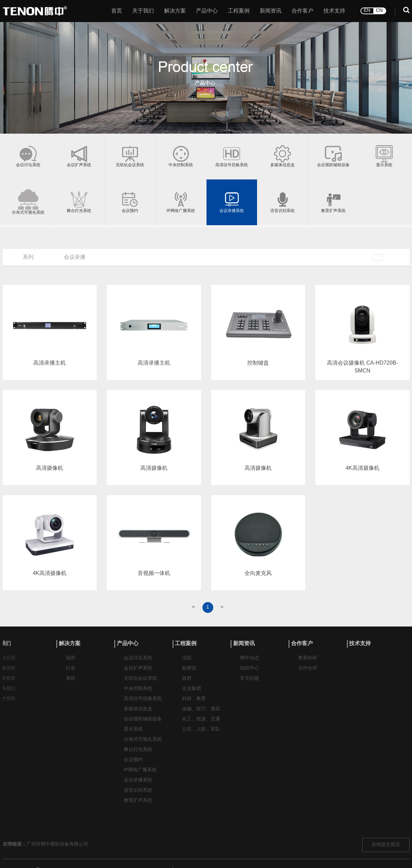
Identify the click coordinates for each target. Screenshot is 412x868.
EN (367, 10)
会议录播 (75, 257)
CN (379, 10)
